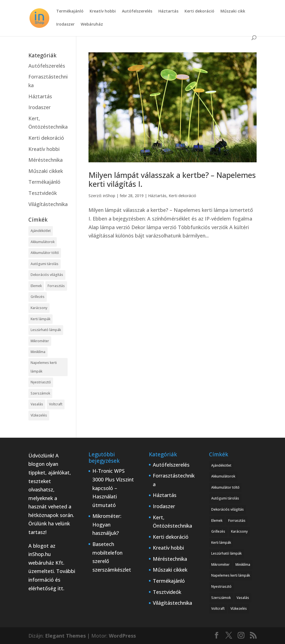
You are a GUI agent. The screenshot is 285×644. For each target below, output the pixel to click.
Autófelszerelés (137, 11)
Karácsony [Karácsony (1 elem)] (39, 308)
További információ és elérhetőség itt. (52, 580)
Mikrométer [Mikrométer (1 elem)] (40, 341)
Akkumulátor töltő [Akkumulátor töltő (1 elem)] (45, 253)
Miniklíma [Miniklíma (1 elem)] (38, 352)
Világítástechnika (48, 204)
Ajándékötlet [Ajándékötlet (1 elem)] (41, 231)
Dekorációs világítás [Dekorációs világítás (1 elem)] (47, 275)
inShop (109, 196)
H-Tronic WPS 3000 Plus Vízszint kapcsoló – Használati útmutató (113, 488)
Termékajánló (70, 11)
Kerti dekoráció (199, 11)
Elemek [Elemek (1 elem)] (36, 286)
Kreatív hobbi (103, 11)
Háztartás (168, 11)
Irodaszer (65, 25)
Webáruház (92, 25)
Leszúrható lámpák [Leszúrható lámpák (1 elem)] (46, 330)
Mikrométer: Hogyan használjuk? (107, 524)
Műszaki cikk (233, 11)
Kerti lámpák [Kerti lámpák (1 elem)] (40, 319)
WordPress (122, 636)
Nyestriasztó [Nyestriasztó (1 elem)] (41, 382)
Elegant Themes (65, 636)
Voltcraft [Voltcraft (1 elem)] (56, 404)
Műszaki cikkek (46, 171)
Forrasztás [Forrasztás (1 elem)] (56, 286)
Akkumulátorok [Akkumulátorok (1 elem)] (43, 242)
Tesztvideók (43, 193)
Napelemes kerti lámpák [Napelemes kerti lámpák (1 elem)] (44, 367)
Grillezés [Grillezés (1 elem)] (38, 297)
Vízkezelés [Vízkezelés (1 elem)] (39, 415)
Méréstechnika (46, 160)
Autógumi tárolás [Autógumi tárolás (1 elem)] (45, 264)
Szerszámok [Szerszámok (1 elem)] (40, 393)
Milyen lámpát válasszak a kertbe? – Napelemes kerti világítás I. (172, 179)
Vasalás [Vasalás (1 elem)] (37, 404)
